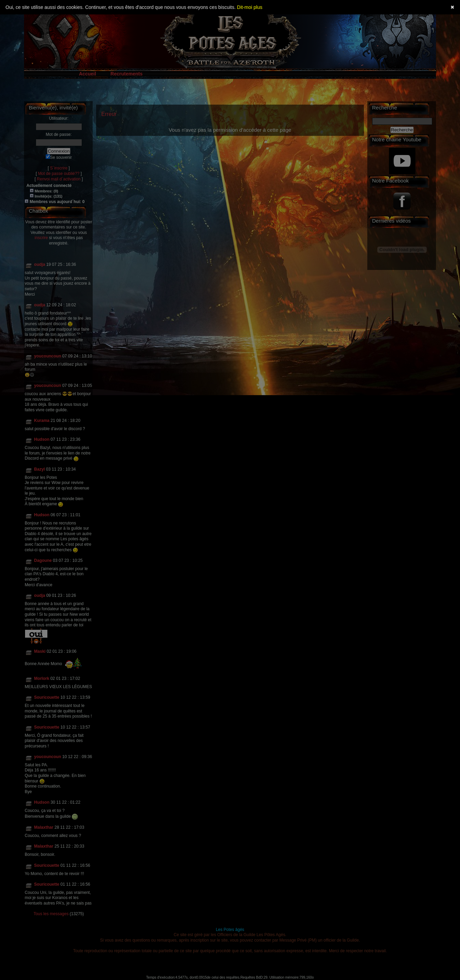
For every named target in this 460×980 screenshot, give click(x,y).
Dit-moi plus (250, 7)
